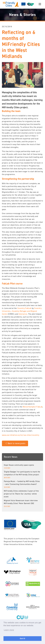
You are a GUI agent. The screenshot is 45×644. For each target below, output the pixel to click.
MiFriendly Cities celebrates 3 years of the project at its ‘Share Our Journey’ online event (21, 494)
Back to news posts (15, 443)
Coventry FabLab (24, 308)
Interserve (23, 314)
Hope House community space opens (19, 465)
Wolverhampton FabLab (33, 407)
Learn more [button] (9, 630)
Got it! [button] (22, 638)
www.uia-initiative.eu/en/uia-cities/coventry (21, 435)
